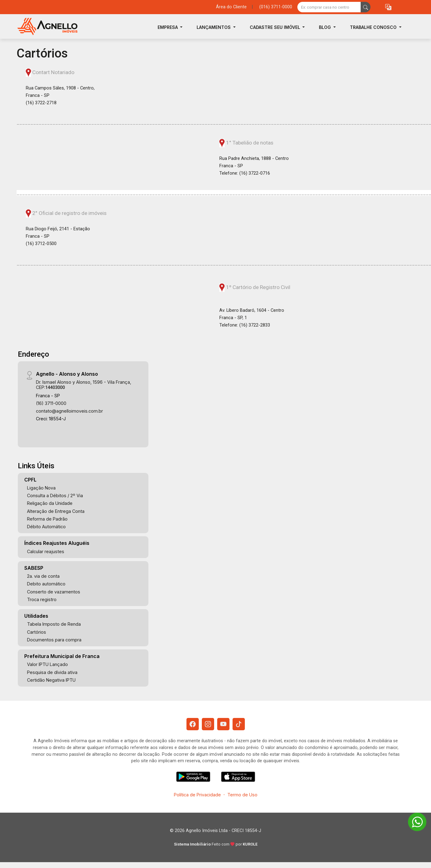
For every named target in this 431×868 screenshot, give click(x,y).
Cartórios (37, 632)
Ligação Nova (41, 488)
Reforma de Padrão (47, 519)
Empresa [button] (168, 27)
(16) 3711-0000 (51, 403)
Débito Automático (46, 527)
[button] (388, 7)
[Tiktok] (239, 724)
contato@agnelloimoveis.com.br (69, 411)
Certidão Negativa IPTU (51, 680)
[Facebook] (193, 724)
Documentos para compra (54, 640)
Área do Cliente (231, 7)
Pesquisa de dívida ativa (52, 672)
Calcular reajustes (46, 551)
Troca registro (42, 599)
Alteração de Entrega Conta (56, 511)
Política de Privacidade (197, 795)
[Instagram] (208, 724)
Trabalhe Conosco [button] (374, 27)
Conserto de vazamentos (54, 592)
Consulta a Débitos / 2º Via (55, 495)
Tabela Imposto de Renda (54, 624)
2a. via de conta (43, 576)
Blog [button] (325, 27)
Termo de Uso (242, 795)
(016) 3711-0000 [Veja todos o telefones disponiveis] (276, 7)
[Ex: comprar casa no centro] (329, 7)
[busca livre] (366, 7)
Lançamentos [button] (214, 27)
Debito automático (46, 584)
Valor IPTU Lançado (47, 664)
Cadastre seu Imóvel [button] (276, 27)
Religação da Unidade (50, 503)
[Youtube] (223, 724)
